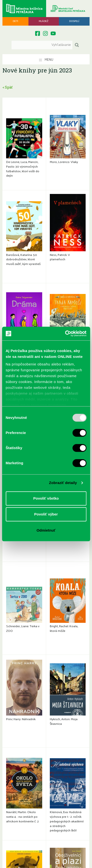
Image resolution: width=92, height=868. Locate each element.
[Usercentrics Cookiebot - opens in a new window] (66, 333)
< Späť (7, 87)
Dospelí (74, 21)
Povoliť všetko (46, 498)
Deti (15, 21)
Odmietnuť (46, 530)
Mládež (44, 21)
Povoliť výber (46, 514)
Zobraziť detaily (63, 483)
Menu (46, 60)
